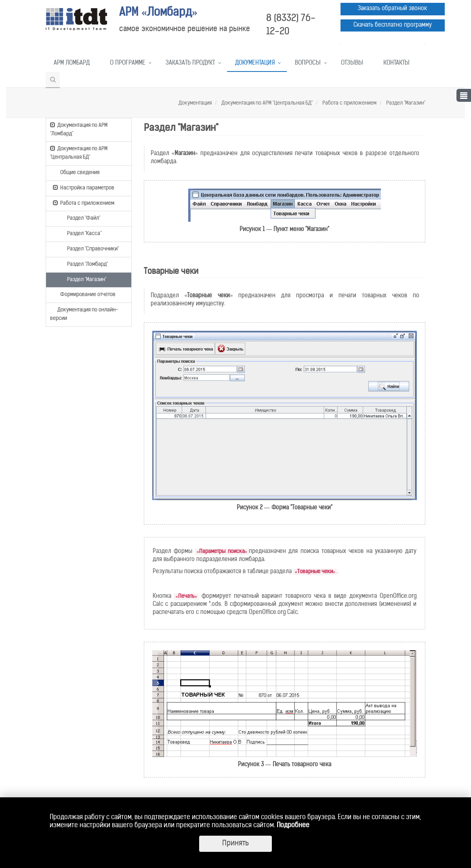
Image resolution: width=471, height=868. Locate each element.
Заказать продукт (190, 63)
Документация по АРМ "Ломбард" (79, 129)
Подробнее (293, 826)
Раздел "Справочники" (89, 248)
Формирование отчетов (84, 294)
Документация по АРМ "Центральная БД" (266, 103)
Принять (235, 844)
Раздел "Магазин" (405, 103)
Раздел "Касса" (81, 233)
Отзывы (352, 63)
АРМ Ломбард (72, 63)
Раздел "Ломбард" (84, 264)
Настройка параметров (84, 187)
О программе (128, 63)
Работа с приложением (349, 103)
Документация (255, 63)
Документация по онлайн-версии (84, 314)
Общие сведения (76, 172)
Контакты (396, 63)
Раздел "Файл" (80, 218)
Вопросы (308, 63)
